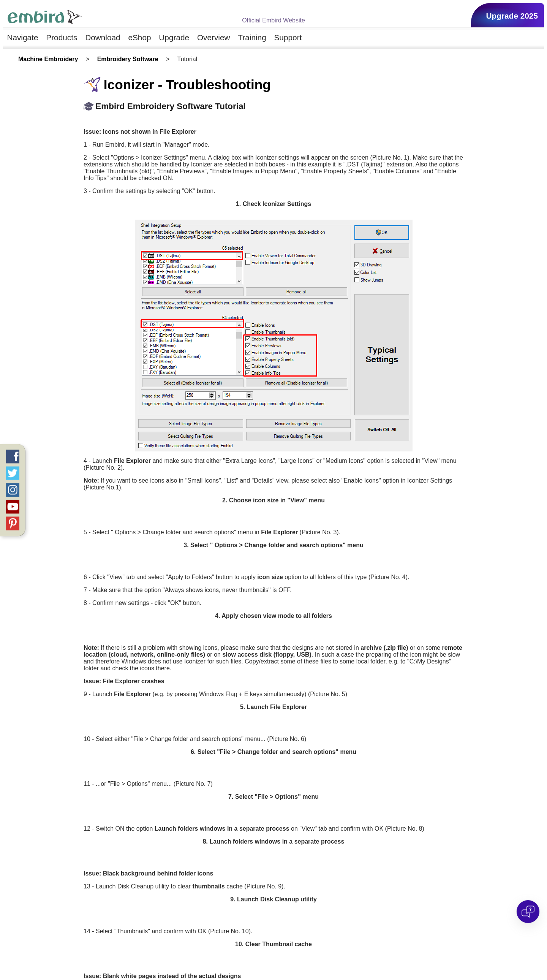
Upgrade (174, 37)
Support (288, 37)
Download (103, 37)
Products (62, 37)
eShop (139, 37)
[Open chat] (528, 912)
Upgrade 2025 (512, 16)
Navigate (22, 37)
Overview (214, 37)
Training (252, 37)
